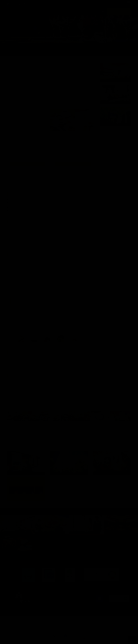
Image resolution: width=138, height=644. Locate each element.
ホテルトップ (13, 54)
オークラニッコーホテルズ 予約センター (67, 626)
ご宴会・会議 (26, 54)
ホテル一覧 (27, 626)
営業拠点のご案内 (89, 626)
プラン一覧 (37, 54)
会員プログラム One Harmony (42, 626)
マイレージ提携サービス (105, 626)
